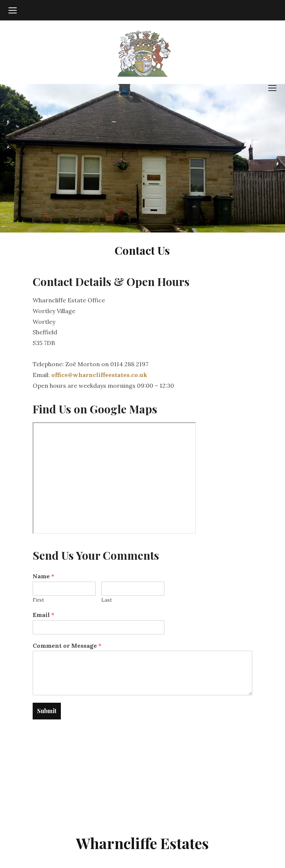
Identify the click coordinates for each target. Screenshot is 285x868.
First (38, 600)
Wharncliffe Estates (142, 843)
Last (107, 600)
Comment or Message (67, 646)
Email (43, 615)
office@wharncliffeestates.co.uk (99, 375)
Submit (47, 711)
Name (43, 576)
